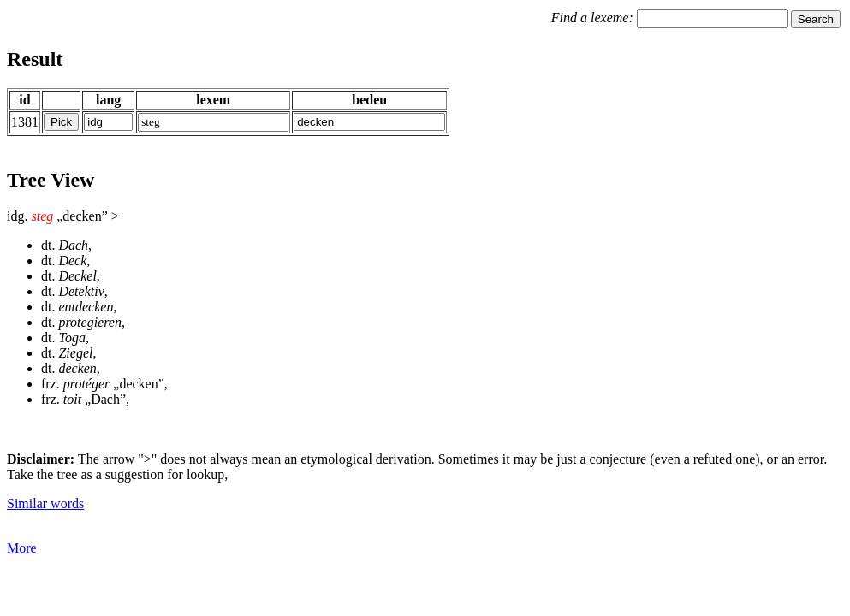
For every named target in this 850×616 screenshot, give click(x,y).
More (22, 548)
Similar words (45, 503)
